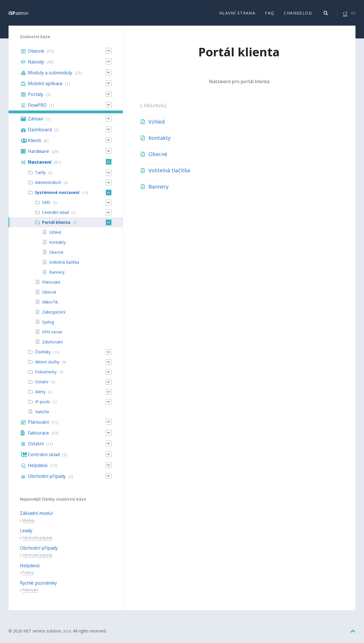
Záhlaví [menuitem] (36, 119)
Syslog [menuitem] (48, 322)
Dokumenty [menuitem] (46, 372)
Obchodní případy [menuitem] (47, 476)
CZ (345, 13)
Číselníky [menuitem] (43, 352)
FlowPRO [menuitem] (37, 105)
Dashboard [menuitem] (40, 130)
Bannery (159, 187)
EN (353, 13)
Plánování (30, 590)
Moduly (28, 521)
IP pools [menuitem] (43, 402)
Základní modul (36, 513)
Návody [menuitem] (36, 62)
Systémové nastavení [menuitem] (57, 193)
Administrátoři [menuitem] (48, 183)
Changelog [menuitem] (298, 13)
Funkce (28, 573)
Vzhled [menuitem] (55, 233)
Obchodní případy (37, 538)
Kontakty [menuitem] (57, 242)
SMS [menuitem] (46, 203)
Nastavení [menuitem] (40, 162)
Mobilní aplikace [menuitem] (45, 84)
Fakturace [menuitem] (38, 433)
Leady (26, 531)
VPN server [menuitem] (52, 332)
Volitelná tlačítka (169, 171)
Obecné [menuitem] (36, 51)
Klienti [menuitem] (35, 141)
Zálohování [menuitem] (52, 342)
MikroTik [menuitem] (50, 302)
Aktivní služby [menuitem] (47, 362)
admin (18, 13)
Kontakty (160, 138)
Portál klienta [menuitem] (56, 223)
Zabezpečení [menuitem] (54, 312)
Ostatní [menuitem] (42, 382)
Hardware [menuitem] (38, 151)
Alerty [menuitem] (40, 392)
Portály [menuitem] (36, 95)
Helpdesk (30, 566)
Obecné (158, 154)
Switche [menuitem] (42, 412)
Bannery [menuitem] (57, 272)
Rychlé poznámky (38, 583)
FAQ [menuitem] (270, 13)
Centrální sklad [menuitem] (55, 213)
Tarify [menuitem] (40, 173)
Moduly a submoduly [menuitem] (50, 73)
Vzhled (157, 122)
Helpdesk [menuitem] (38, 466)
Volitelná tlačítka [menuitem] (64, 262)
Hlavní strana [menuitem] (237, 13)
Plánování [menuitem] (51, 282)
